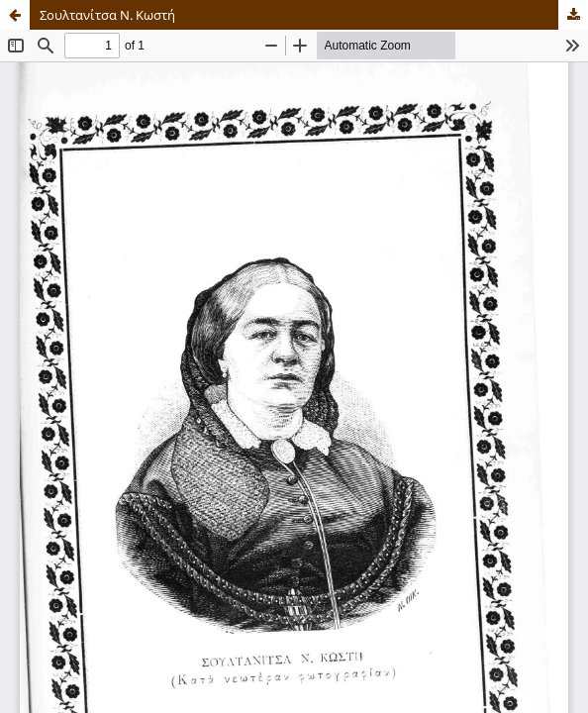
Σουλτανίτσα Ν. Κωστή (107, 15)
